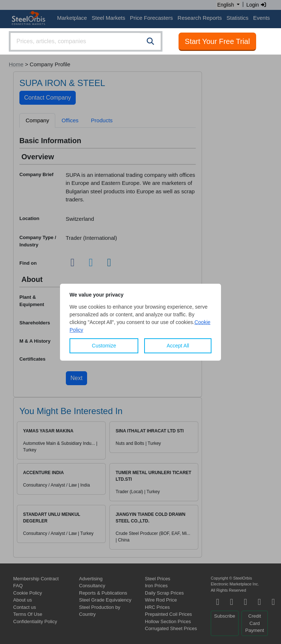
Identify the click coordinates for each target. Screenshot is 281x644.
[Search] (150, 41)
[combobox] (86, 41)
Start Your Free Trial (217, 41)
